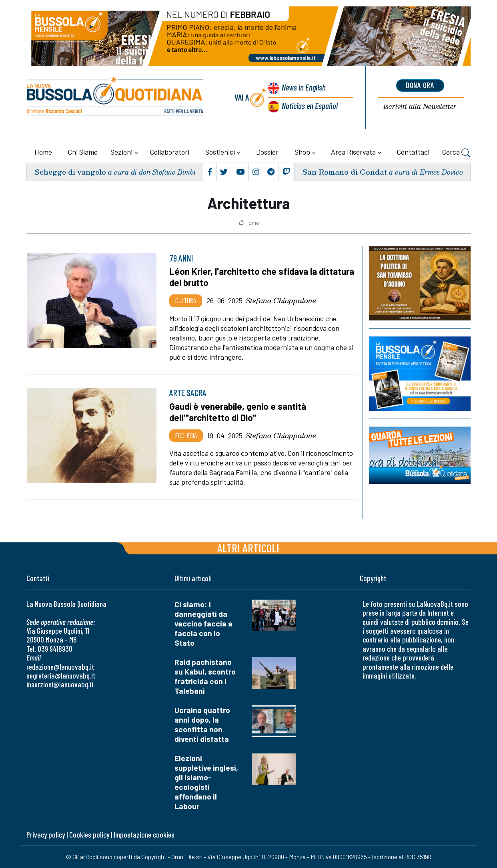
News (304, 87)
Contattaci (413, 152)
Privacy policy (46, 835)
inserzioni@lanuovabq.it (60, 684)
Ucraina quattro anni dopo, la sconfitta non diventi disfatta (202, 724)
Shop (302, 152)
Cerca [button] (456, 153)
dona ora (420, 85)
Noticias (310, 106)
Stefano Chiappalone (281, 300)
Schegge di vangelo (70, 172)
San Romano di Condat (345, 172)
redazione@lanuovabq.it (60, 667)
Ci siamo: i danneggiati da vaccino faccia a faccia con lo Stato (203, 623)
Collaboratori (170, 152)
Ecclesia (186, 435)
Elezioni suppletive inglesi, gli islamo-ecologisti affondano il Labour (206, 782)
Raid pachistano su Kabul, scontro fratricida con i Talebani (205, 676)
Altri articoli (248, 548)
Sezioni (121, 152)
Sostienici (220, 152)
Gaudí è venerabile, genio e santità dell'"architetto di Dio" (238, 412)
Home (43, 152)
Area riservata (353, 152)
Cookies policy (89, 835)
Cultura (186, 300)
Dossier (267, 152)
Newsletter (420, 107)
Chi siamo (83, 152)
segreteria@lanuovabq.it (61, 676)
